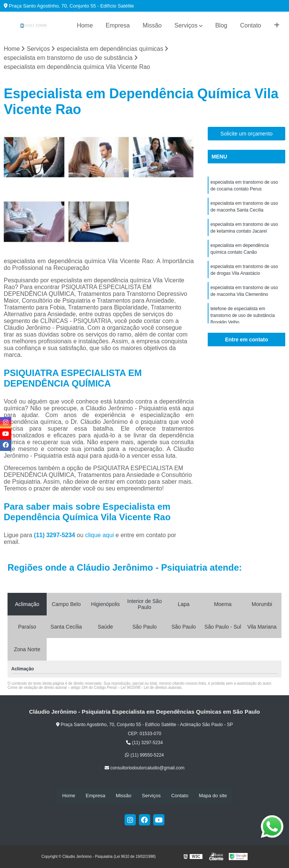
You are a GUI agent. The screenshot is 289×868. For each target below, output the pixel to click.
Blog (221, 25)
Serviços (186, 25)
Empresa (118, 25)
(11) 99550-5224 (144, 755)
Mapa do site (213, 796)
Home (85, 25)
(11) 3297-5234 (55, 535)
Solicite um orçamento (247, 134)
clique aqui (100, 535)
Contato (251, 25)
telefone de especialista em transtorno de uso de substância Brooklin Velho (243, 315)
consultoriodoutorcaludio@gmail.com (144, 768)
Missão (152, 25)
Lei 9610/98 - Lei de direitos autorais (151, 688)
